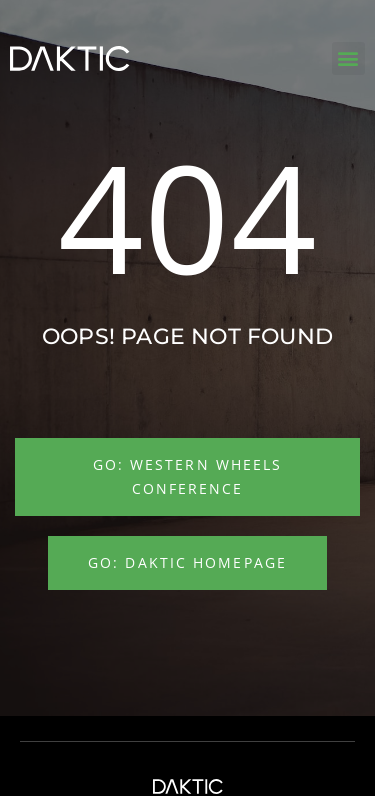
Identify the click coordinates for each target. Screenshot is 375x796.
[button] (348, 58)
